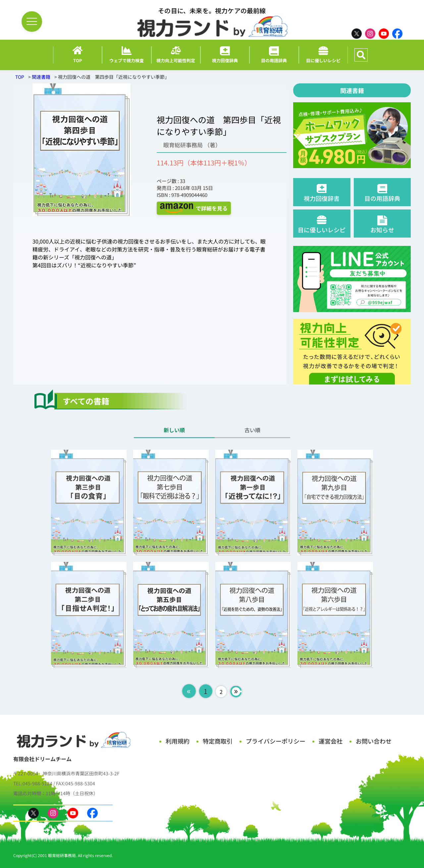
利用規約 (178, 741)
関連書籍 (41, 77)
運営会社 (331, 741)
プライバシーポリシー (276, 741)
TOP (20, 77)
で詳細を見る (194, 208)
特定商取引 (218, 741)
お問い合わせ (374, 741)
